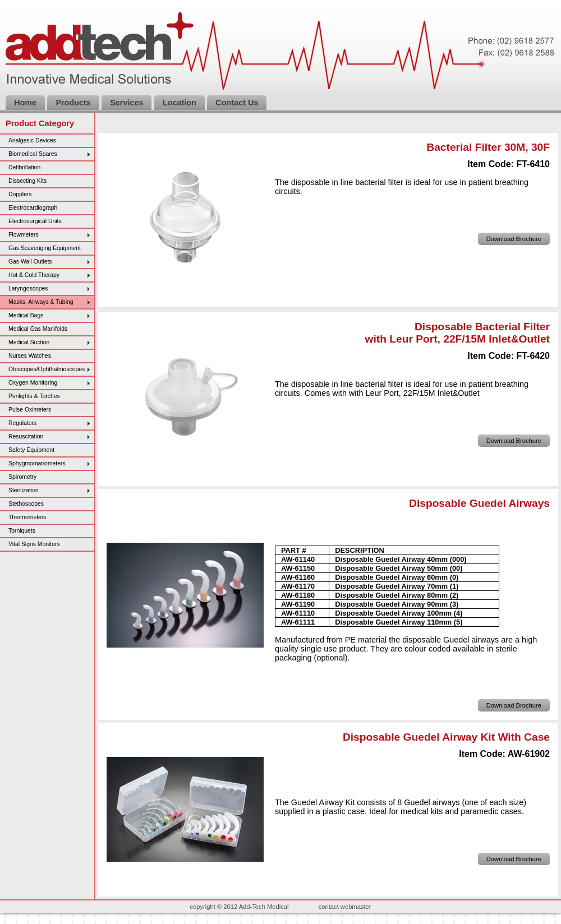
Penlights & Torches (34, 396)
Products (73, 103)
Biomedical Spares (33, 154)
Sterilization (24, 490)
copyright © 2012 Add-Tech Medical (239, 907)
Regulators (22, 423)
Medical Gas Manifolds (38, 329)
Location (180, 103)
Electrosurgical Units (35, 221)
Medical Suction (29, 342)
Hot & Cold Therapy (34, 275)
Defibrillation (24, 167)
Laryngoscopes (28, 288)
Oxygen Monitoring (33, 383)
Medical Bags (26, 315)
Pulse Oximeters (30, 410)
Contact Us (237, 103)
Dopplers (20, 194)
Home (25, 103)
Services (127, 103)
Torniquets (22, 531)
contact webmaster (345, 907)
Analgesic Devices (32, 140)
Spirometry (22, 477)
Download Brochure (514, 239)
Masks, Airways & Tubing (41, 302)
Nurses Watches (30, 356)
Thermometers (27, 517)
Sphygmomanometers (37, 463)
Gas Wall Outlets (30, 262)
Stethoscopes (26, 504)
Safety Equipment (31, 450)
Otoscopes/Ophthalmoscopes (47, 369)
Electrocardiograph (33, 208)
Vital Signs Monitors (34, 544)
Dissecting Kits (27, 181)
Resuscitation (26, 436)
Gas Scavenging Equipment (45, 248)
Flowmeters (24, 235)
